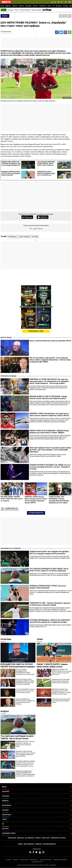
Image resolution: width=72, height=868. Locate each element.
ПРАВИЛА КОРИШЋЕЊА (60, 860)
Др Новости (30, 838)
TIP (53, 6)
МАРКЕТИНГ (34, 860)
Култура (37, 829)
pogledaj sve (36, 331)
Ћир (55, 2)
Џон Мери (35, 237)
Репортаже (43, 6)
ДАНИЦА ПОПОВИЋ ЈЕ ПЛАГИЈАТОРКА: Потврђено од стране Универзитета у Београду (25, 702)
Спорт (49, 6)
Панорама (59, 6)
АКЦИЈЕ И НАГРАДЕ (45, 860)
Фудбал (5, 16)
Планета (35, 6)
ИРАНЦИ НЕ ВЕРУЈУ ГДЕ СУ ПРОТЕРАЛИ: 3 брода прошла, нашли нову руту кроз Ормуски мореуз (48, 397)
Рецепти (21, 6)
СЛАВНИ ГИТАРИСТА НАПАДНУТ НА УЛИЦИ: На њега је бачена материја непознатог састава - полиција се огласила (50, 467)
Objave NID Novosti (37, 862)
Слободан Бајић (6, 32)
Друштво (8, 6)
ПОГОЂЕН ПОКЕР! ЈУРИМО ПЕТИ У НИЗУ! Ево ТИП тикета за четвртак (12, 499)
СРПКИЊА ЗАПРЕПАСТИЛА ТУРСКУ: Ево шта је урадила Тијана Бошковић (11, 173)
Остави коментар (36, 513)
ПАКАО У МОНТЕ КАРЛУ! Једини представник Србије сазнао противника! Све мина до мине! (52, 667)
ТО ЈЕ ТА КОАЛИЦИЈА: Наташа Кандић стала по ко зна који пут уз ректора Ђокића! (25, 691)
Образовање (29, 844)
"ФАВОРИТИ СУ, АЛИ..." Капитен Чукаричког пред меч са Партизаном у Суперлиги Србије (46, 174)
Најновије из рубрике (11, 548)
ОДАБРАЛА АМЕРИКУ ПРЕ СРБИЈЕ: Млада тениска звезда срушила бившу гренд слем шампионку (62, 672)
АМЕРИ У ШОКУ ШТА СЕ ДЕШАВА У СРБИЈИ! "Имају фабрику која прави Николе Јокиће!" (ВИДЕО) (49, 432)
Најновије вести (49, 844)
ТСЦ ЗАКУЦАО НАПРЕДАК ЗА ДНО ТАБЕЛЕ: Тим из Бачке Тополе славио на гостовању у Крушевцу (46, 164)
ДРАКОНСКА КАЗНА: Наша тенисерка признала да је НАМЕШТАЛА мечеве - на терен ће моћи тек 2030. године (61, 692)
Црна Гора (46, 838)
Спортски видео (36, 10)
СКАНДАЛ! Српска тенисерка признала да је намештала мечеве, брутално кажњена (61, 681)
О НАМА (8, 860)
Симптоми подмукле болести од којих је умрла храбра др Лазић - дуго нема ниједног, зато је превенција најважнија (50, 450)
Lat (52, 2)
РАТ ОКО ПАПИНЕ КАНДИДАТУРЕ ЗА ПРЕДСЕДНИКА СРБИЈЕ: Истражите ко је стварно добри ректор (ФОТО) (25, 672)
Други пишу (6, 338)
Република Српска (58, 838)
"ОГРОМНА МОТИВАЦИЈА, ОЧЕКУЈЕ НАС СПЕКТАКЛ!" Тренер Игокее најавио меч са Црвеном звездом (50, 621)
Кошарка (11, 10)
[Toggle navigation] (70, 2)
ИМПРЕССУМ (24, 860)
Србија (38, 838)
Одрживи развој (37, 833)
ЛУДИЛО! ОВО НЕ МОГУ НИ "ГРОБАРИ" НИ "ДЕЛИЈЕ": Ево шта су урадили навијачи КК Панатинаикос (11, 164)
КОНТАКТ (16, 860)
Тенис (16, 10)
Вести (2, 6)
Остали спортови (25, 10)
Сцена (20, 844)
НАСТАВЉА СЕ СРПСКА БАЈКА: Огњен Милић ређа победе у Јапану (61, 701)
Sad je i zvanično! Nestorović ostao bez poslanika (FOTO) (50, 341)
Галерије (38, 844)
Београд (66, 6)
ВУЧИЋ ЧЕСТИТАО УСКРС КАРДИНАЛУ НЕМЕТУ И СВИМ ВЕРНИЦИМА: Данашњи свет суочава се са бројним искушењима (25, 682)
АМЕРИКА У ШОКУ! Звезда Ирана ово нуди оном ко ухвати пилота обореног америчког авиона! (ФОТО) (49, 415)
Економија (28, 6)
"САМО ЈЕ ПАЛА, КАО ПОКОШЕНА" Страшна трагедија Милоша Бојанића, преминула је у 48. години (59, 500)
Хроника (15, 6)
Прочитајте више (8, 376)
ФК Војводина (12, 237)
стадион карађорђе (24, 237)
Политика (6, 639)
